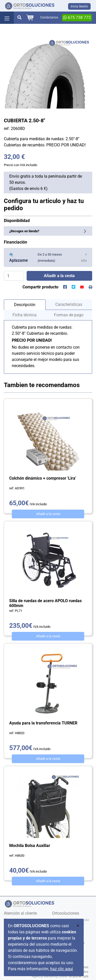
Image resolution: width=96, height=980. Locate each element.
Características (69, 304)
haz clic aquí (62, 969)
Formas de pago (69, 315)
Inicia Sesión (79, 6)
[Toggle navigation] (7, 18)
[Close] (78, 926)
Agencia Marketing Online (49, 976)
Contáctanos (49, 17)
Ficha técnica (25, 315)
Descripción (25, 305)
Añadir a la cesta (48, 514)
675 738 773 (77, 18)
